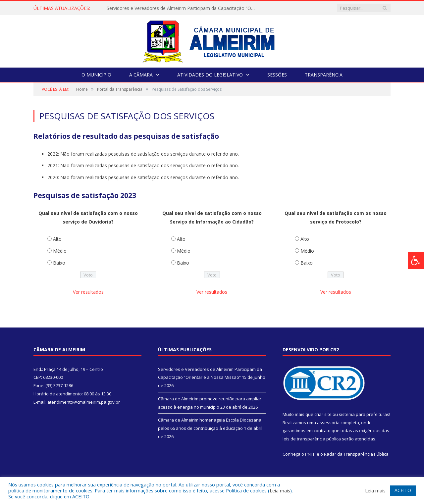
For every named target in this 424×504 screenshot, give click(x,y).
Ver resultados (88, 292)
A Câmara (141, 75)
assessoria (328, 423)
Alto (57, 239)
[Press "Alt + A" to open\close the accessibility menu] (416, 260)
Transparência (324, 75)
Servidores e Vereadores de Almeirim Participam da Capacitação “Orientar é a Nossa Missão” (183, 8)
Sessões (277, 75)
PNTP (310, 454)
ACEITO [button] (403, 490)
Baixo (59, 263)
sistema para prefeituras (364, 414)
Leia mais (280, 490)
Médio (60, 251)
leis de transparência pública (312, 439)
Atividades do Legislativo (210, 75)
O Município (96, 75)
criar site (323, 414)
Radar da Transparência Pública (356, 454)
